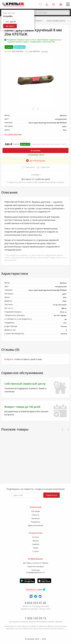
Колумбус (35, 174)
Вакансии (36, 518)
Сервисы (36, 544)
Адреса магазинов (36, 525)
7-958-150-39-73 (35, 618)
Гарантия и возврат (36, 566)
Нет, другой (11, 22)
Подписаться (52, 495)
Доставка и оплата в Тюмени (36, 563)
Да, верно (10, 26)
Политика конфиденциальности (35, 571)
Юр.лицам (36, 511)
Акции (36, 548)
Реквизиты (35, 522)
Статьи (35, 551)
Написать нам (34, 589)
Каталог (36, 537)
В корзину (36, 150)
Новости (35, 515)
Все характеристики (13, 134)
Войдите (9, 359)
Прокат (36, 541)
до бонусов (36, 161)
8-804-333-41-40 (35, 603)
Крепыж (45, 51)
